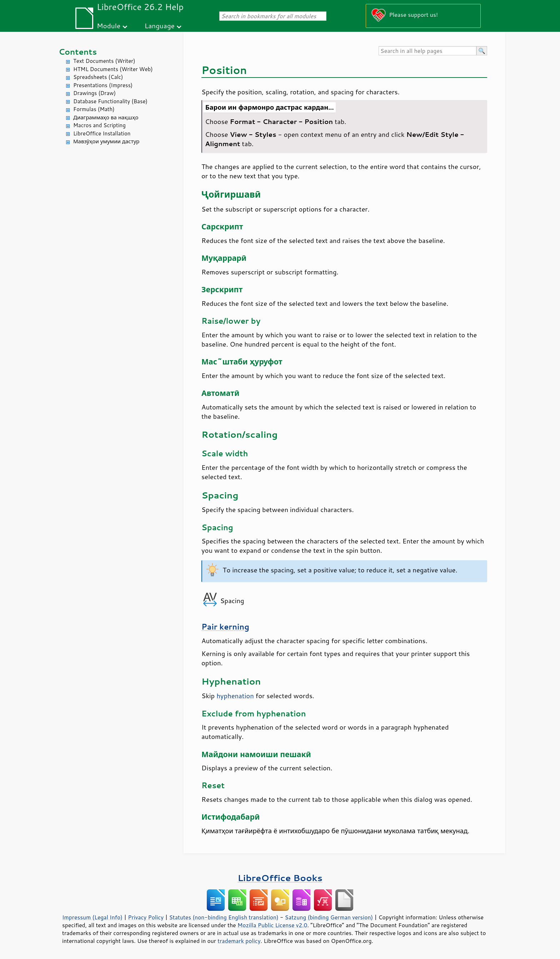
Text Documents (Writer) (104, 61)
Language (160, 26)
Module (109, 26)
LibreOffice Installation (102, 133)
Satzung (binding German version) (329, 917)
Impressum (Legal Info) (92, 917)
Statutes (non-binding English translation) (224, 917)
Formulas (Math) (94, 109)
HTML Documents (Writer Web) (113, 69)
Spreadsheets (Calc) (98, 77)
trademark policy (239, 941)
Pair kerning (225, 627)
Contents (78, 52)
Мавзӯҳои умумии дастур (106, 141)
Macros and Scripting (99, 125)
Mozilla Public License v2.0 (272, 925)
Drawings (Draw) (94, 93)
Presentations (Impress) (103, 85)
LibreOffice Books (280, 878)
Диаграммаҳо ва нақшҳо (106, 117)
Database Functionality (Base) (110, 101)
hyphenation (235, 696)
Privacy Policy (146, 917)
